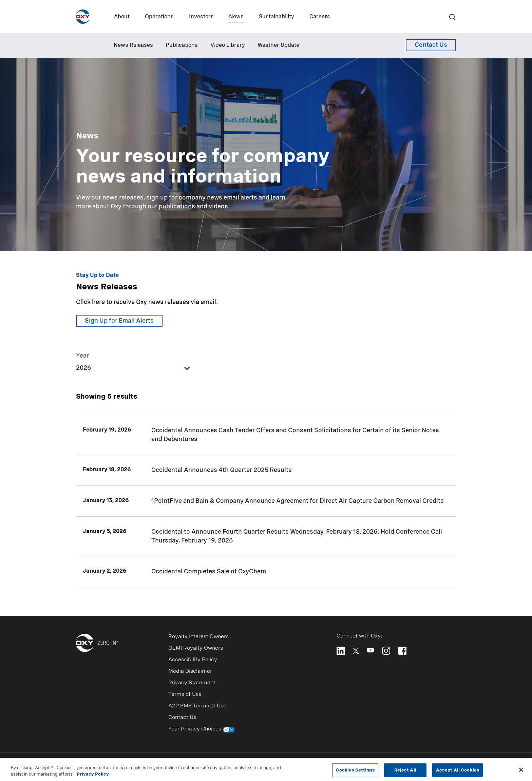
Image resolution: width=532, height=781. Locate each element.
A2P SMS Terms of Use (197, 706)
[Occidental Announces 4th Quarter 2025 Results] (266, 470)
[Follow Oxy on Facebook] (402, 651)
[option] (136, 370)
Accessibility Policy (193, 660)
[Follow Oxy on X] (356, 650)
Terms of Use (185, 694)
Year (82, 356)
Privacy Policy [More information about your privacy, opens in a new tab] (93, 776)
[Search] (452, 17)
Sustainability (277, 17)
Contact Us (182, 718)
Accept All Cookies (458, 772)
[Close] (521, 772)
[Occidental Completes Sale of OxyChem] (266, 572)
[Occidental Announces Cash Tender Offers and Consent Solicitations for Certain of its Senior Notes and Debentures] (266, 435)
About (122, 17)
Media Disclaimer (190, 671)
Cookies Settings (355, 772)
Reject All (405, 772)
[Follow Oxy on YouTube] (370, 650)
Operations (159, 17)
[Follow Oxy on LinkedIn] (341, 651)
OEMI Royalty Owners (196, 648)
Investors (201, 17)
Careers (320, 17)
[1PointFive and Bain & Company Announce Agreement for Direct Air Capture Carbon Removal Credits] (266, 501)
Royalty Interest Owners (198, 637)
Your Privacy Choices (202, 730)
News (236, 17)
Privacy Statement (192, 683)
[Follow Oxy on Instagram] (386, 651)
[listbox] (136, 363)
